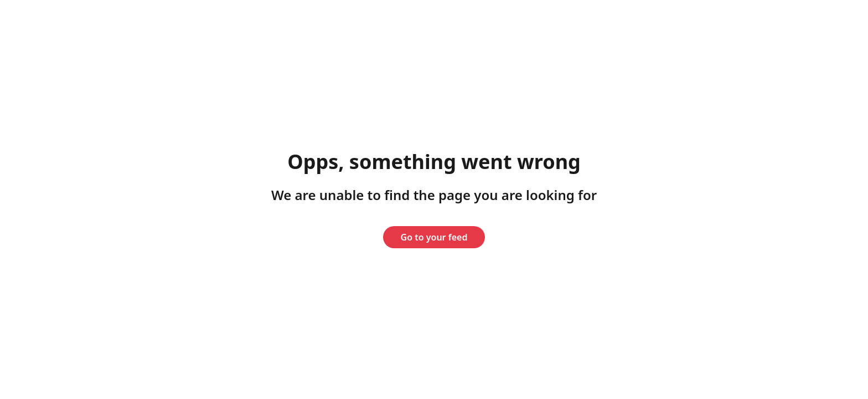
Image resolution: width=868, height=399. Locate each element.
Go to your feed (434, 237)
